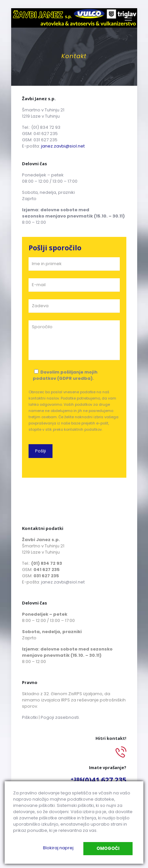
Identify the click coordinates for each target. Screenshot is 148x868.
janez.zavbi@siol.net (63, 146)
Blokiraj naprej (58, 848)
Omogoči (108, 848)
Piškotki (30, 717)
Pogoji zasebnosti (60, 717)
